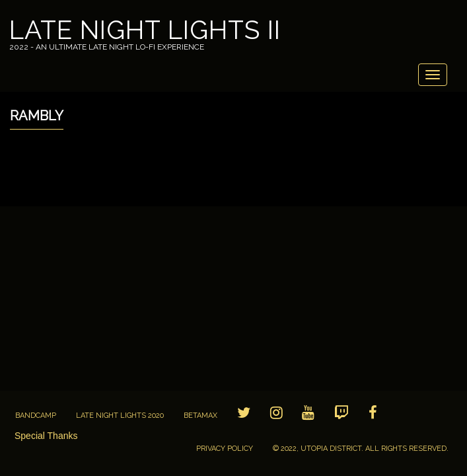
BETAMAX (200, 416)
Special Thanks (46, 436)
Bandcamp (36, 416)
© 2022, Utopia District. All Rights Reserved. (361, 449)
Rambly (37, 116)
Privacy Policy (225, 449)
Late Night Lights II (145, 30)
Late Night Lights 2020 (120, 416)
